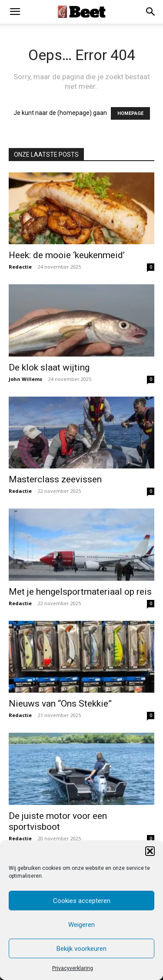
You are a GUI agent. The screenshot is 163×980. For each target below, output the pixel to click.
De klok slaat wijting (49, 367)
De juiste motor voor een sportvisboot (58, 821)
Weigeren (81, 925)
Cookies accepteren (82, 901)
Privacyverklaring (73, 968)
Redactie (20, 267)
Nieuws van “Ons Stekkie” (60, 704)
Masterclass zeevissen (55, 479)
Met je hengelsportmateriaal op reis (80, 592)
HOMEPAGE (130, 113)
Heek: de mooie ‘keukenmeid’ (67, 255)
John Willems (25, 379)
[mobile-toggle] (15, 12)
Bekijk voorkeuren (81, 949)
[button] (150, 851)
